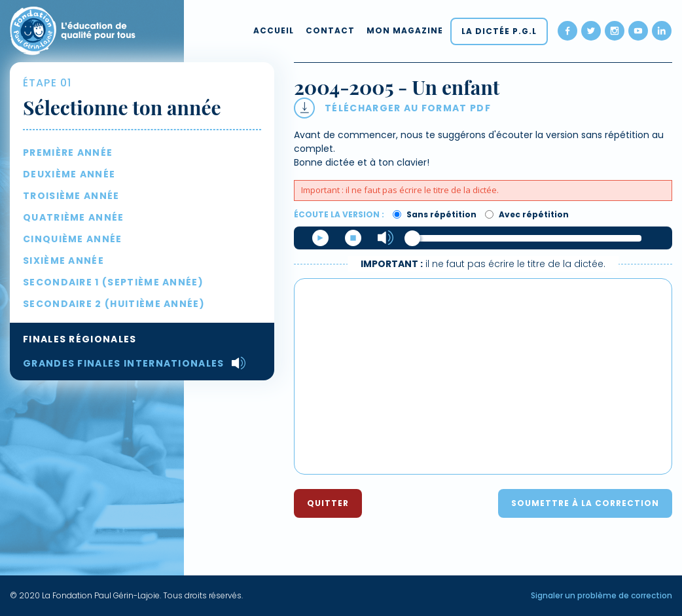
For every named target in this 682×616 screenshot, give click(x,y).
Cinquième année (73, 239)
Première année (68, 153)
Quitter (328, 503)
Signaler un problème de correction (601, 595)
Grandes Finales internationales (124, 363)
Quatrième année (74, 217)
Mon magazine (405, 30)
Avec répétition (527, 214)
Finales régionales (80, 339)
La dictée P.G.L (499, 31)
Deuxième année (69, 174)
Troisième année (71, 196)
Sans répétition (435, 214)
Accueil (274, 30)
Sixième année (63, 261)
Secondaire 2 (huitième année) (114, 304)
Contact (330, 30)
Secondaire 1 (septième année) (113, 282)
